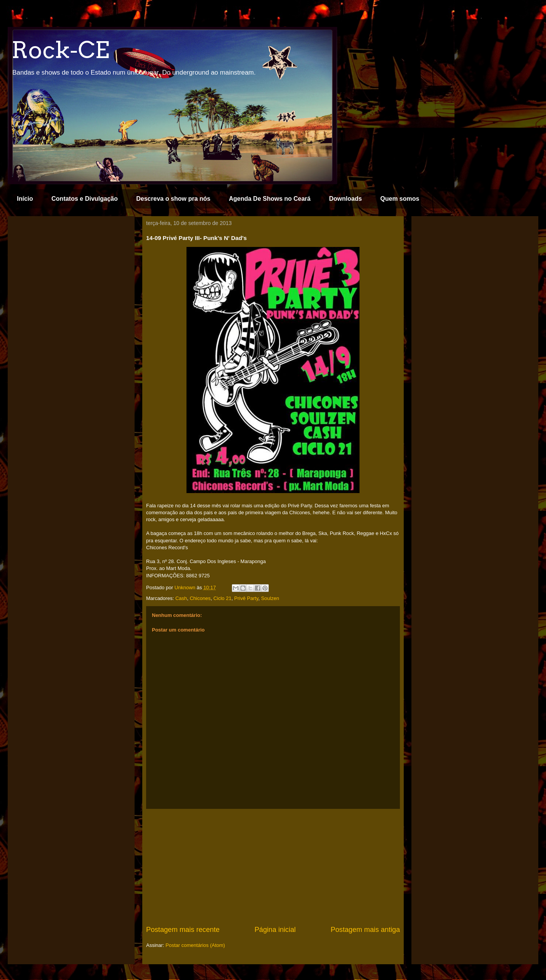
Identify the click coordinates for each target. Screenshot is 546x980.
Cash (181, 598)
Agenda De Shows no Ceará (270, 199)
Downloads (345, 199)
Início (25, 199)
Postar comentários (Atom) (196, 945)
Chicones (200, 598)
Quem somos (400, 199)
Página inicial (275, 930)
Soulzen (270, 598)
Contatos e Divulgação (85, 199)
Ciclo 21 (222, 598)
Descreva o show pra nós (173, 199)
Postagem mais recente (183, 930)
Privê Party (246, 598)
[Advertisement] (273, 867)
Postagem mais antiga (365, 930)
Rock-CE (60, 50)
